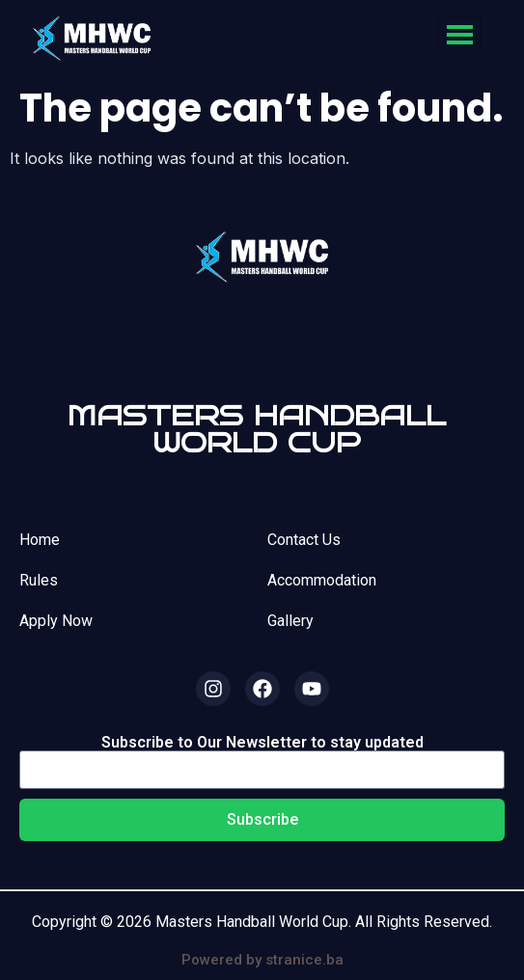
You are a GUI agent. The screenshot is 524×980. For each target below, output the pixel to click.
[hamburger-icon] (460, 35)
